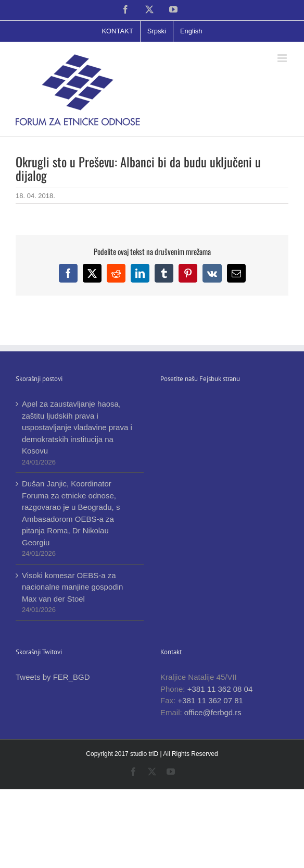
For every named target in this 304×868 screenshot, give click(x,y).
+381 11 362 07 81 (210, 700)
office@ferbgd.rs (213, 712)
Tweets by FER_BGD (53, 677)
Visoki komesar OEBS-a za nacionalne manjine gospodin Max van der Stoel (72, 587)
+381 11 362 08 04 (220, 689)
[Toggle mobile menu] (283, 58)
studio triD (145, 754)
